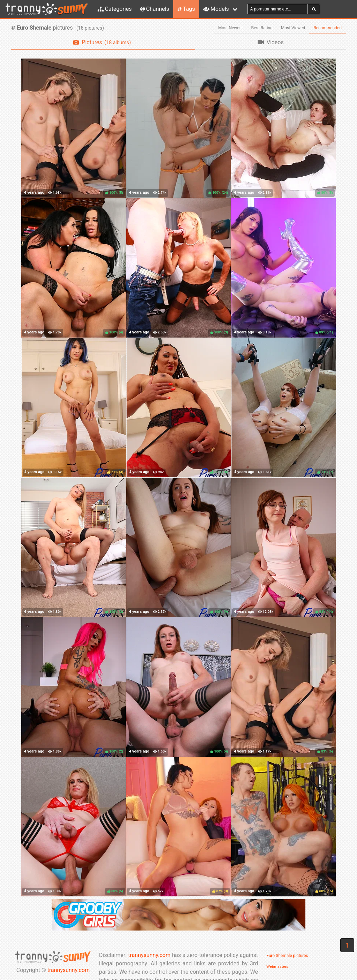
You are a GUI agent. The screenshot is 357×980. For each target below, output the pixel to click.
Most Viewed (293, 28)
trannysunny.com (69, 970)
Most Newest (231, 28)
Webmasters (277, 967)
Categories (115, 9)
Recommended (328, 28)
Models (216, 9)
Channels (155, 9)
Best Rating (262, 28)
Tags (186, 9)
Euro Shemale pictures (287, 956)
